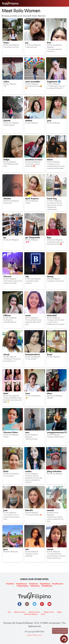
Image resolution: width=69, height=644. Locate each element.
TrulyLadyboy (23, 586)
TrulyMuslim (47, 586)
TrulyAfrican (45, 584)
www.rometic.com (34, 635)
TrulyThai (10, 584)
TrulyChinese (21, 584)
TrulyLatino (35, 586)
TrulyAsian (33, 584)
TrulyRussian (58, 584)
